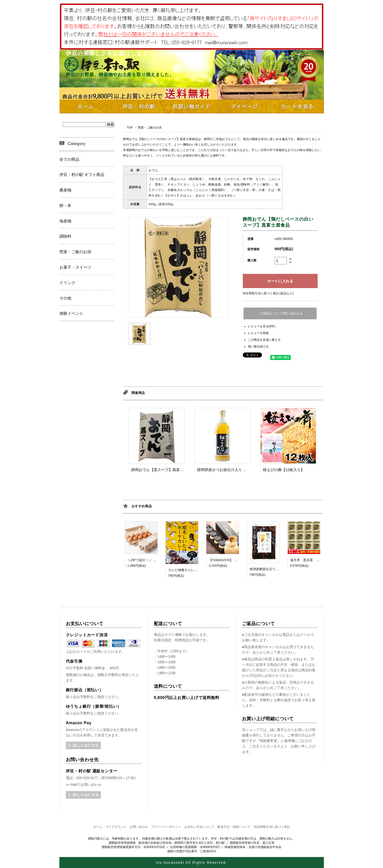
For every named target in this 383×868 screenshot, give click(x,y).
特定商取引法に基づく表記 (272, 827)
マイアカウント (116, 827)
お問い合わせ (139, 827)
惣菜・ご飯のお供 (150, 128)
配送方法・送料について (234, 827)
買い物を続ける (258, 347)
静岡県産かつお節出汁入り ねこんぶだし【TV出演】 (241, 470)
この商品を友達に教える (264, 340)
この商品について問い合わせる (280, 313)
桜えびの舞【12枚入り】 (284, 470)
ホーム (98, 827)
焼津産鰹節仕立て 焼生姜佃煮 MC (274, 569)
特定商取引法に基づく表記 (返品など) (268, 293)
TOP (130, 128)
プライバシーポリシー (166, 827)
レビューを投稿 (258, 333)
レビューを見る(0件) (262, 326)
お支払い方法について (199, 827)
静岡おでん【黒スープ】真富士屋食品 (163, 470)
